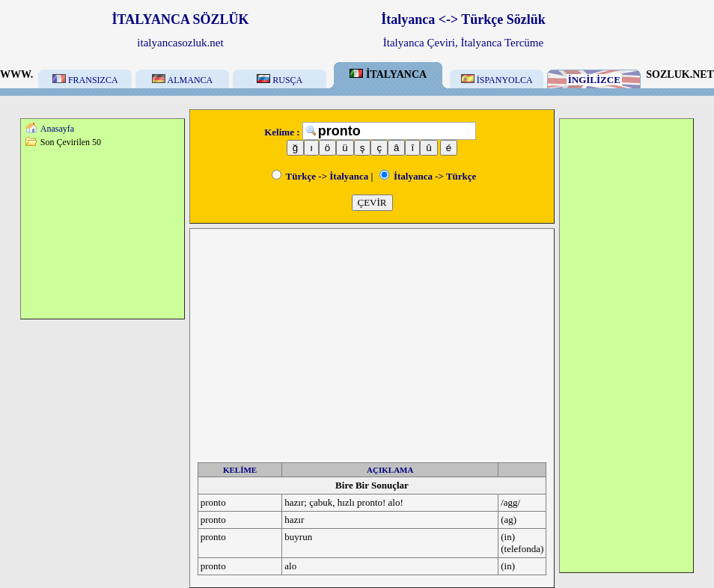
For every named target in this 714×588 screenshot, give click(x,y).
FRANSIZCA (85, 80)
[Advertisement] (103, 233)
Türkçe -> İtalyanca (320, 176)
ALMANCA (182, 80)
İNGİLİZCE (594, 80)
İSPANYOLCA (497, 80)
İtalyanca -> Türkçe (428, 176)
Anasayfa (57, 129)
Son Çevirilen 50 (71, 142)
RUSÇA (280, 80)
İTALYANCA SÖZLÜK (181, 19)
